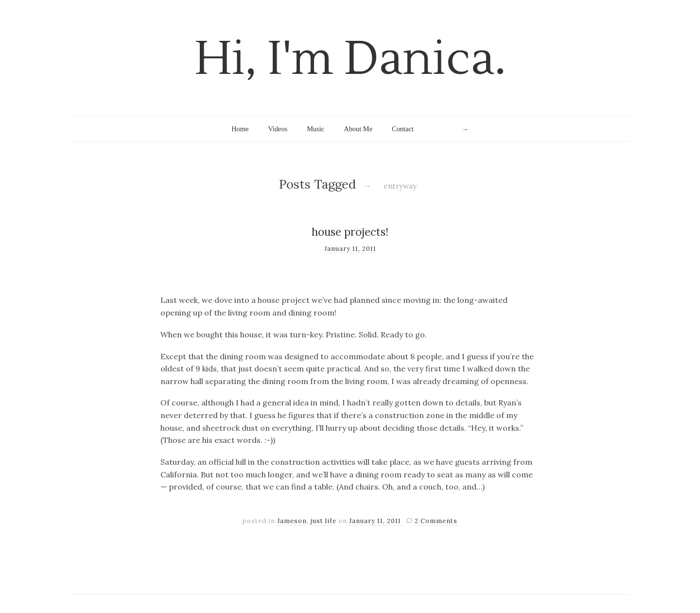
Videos (278, 129)
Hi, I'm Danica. (350, 59)
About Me (358, 129)
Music (315, 129)
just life (324, 521)
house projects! (350, 232)
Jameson (292, 521)
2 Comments (436, 521)
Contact (403, 129)
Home (240, 129)
